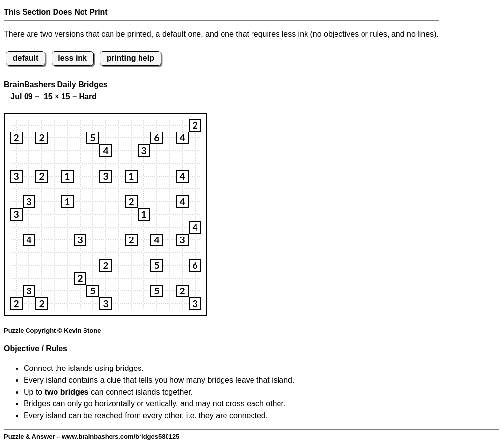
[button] (195, 125)
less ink (72, 58)
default (26, 58)
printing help (130, 58)
